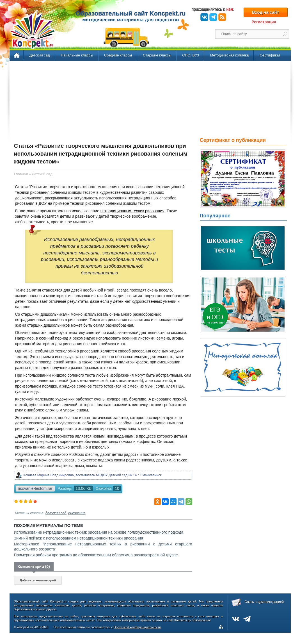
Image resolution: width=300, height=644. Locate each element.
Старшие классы (157, 55)
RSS (222, 17)
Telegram (213, 17)
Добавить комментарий (38, 580)
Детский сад (40, 55)
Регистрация (264, 22)
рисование (77, 513)
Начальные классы (77, 55)
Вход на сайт (265, 12)
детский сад (56, 513)
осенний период (54, 338)
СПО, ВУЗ (191, 55)
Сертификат (270, 55)
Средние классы (118, 55)
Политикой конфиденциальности (137, 627)
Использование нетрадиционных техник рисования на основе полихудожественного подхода (99, 532)
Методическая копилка (229, 55)
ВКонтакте (204, 17)
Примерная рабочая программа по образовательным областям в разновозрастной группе (96, 555)
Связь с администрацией (264, 602)
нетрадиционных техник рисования (132, 211)
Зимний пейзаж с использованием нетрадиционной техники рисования (79, 538)
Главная (17, 56)
